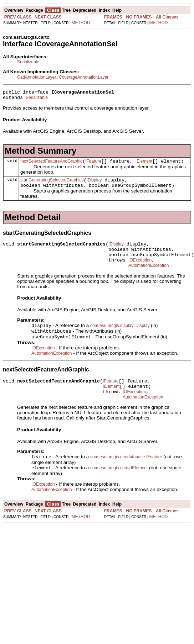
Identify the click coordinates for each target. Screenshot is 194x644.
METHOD (81, 23)
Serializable (28, 62)
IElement (144, 164)
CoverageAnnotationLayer (84, 77)
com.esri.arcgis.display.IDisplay (120, 337)
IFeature (93, 164)
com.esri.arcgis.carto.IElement (119, 486)
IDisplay (94, 184)
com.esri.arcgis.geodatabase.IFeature (126, 475)
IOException (140, 270)
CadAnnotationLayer (37, 77)
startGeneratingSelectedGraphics (52, 184)
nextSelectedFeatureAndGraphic (51, 164)
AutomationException (149, 276)
